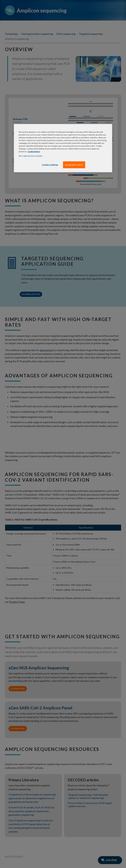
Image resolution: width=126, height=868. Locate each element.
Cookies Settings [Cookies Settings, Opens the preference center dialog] (50, 165)
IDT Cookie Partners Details (31, 156)
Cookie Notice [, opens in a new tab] (34, 151)
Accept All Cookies (74, 165)
